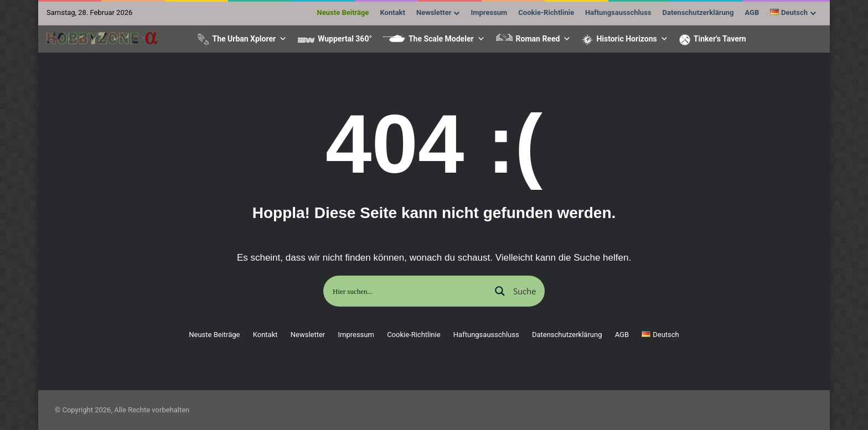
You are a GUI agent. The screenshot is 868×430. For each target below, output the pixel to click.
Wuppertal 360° (345, 39)
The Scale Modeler (447, 39)
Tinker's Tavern (720, 39)
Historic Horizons (632, 39)
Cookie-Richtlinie (546, 12)
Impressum (489, 12)
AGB (752, 12)
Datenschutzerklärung (698, 12)
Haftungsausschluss (618, 12)
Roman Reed (544, 39)
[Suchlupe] (515, 291)
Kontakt (393, 12)
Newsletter (434, 12)
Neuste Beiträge (343, 12)
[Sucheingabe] (408, 291)
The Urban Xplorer (249, 39)
